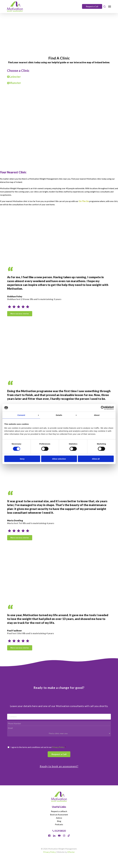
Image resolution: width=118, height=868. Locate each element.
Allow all (96, 459)
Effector (71, 852)
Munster (14, 83)
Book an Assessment (59, 815)
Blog (59, 821)
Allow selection (59, 459)
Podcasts (59, 824)
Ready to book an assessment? (59, 766)
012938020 (59, 831)
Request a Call (92, 6)
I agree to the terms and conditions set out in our (38, 747)
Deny (22, 459)
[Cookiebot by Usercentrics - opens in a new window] (103, 408)
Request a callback (59, 811)
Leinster (14, 77)
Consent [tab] (21, 415)
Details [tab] (59, 415)
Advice (59, 818)
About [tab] (97, 415)
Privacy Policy (58, 747)
